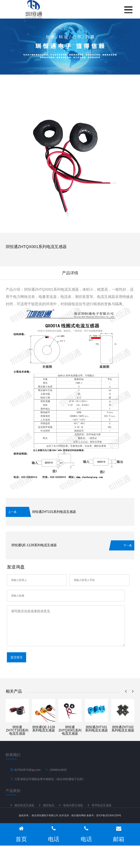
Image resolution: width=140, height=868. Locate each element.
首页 (21, 834)
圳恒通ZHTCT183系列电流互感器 (17, 730)
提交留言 (17, 657)
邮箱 (119, 834)
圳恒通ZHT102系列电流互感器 (123, 729)
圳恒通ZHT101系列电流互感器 (54, 512)
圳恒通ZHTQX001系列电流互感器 (70, 730)
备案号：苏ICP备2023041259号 (104, 815)
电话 (54, 834)
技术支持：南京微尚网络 (73, 815)
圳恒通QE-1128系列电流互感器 (34, 545)
